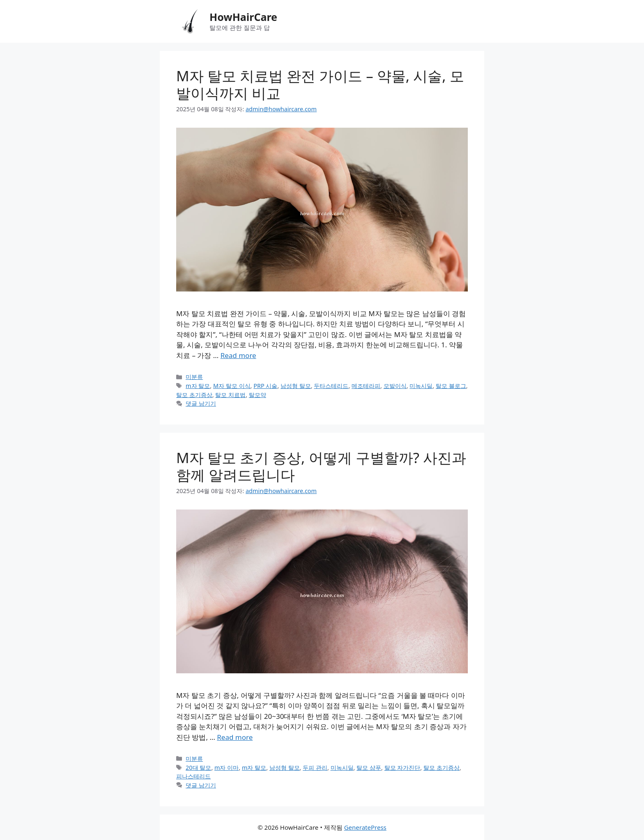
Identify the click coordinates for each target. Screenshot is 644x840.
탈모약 (258, 395)
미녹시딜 (421, 386)
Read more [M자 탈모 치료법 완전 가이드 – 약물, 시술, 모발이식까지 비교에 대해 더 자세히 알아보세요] (238, 355)
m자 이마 (227, 768)
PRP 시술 (265, 386)
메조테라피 (366, 386)
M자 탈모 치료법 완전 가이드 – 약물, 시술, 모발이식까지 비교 (320, 84)
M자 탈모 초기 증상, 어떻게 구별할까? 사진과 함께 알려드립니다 (321, 466)
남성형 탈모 (296, 386)
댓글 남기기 (201, 403)
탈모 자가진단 (402, 768)
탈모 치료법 (230, 395)
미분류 (194, 377)
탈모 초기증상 (194, 395)
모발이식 (395, 386)
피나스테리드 (193, 776)
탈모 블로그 (451, 386)
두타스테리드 (331, 386)
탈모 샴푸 (369, 768)
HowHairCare (243, 17)
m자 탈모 (198, 386)
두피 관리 (315, 768)
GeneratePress (365, 827)
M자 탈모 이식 (232, 386)
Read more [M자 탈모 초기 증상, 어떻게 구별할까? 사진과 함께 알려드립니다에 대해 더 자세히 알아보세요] (235, 737)
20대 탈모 (198, 768)
